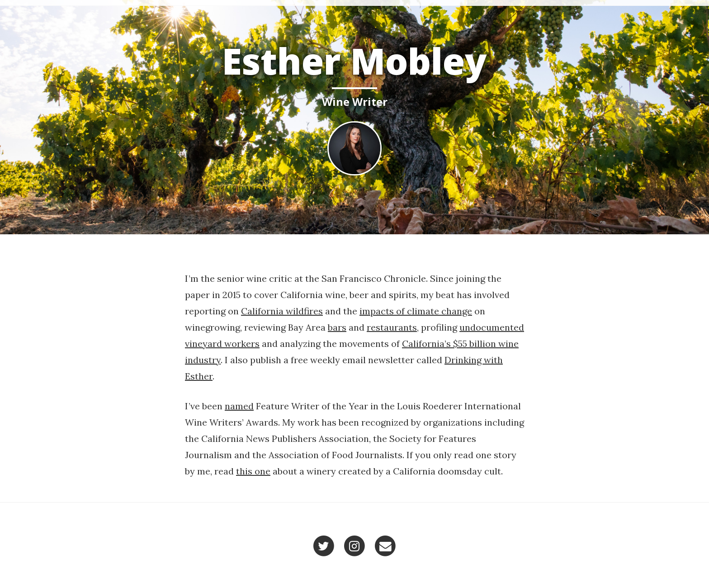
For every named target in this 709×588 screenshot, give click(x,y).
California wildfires (282, 311)
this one (253, 471)
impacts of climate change (416, 311)
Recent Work (627, 13)
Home (506, 13)
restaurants (392, 327)
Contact (684, 13)
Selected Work (560, 13)
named (239, 406)
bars (337, 327)
